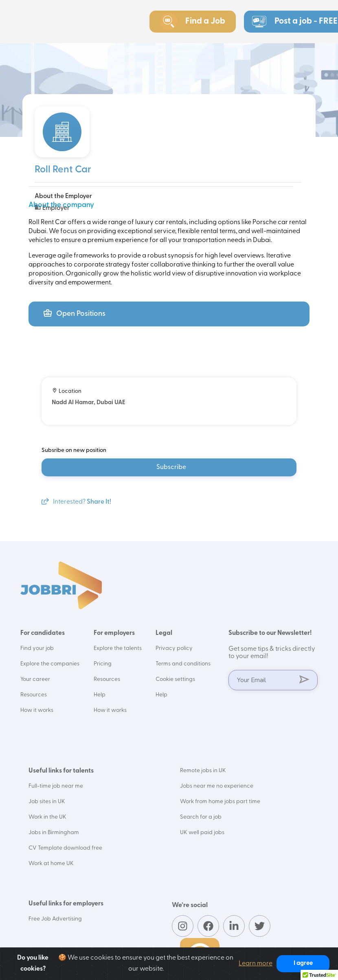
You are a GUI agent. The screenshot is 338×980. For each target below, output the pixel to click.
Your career (35, 679)
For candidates (43, 633)
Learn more (256, 964)
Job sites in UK (47, 802)
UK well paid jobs (202, 833)
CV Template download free (65, 848)
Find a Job (193, 22)
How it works (37, 710)
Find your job (37, 649)
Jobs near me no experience (217, 786)
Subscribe (171, 467)
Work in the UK (47, 817)
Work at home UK (51, 864)
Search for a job (201, 817)
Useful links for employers (66, 904)
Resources (34, 695)
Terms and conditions (183, 664)
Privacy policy (174, 649)
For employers (114, 633)
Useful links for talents (61, 771)
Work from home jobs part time (220, 802)
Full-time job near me (56, 786)
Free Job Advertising (55, 919)
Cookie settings (175, 679)
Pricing (103, 664)
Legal (164, 633)
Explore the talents (118, 649)
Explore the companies (50, 664)
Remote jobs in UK (203, 771)
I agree (303, 963)
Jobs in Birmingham (54, 833)
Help (100, 695)
